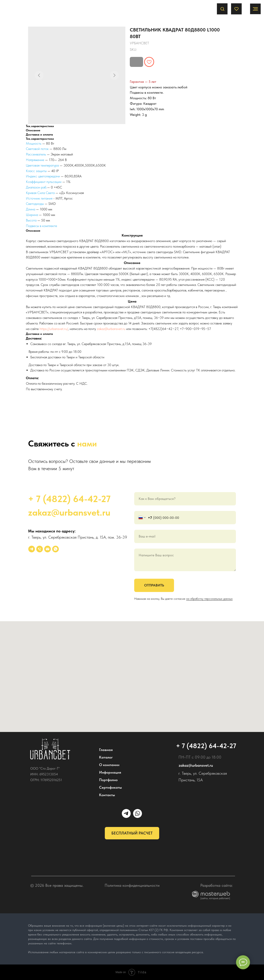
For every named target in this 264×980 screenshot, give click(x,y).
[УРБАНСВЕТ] (32, 549)
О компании (109, 765)
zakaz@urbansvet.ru (111, 329)
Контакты (107, 795)
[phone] (40, 549)
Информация (110, 772)
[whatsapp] (55, 549)
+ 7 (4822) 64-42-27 (69, 499)
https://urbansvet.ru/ (54, 329)
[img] (50, 749)
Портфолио (108, 780)
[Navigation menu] (255, 9)
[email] (48, 549)
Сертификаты (110, 787)
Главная (106, 750)
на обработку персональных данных (209, 599)
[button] (222, 9)
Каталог (106, 757)
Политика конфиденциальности (132, 885)
